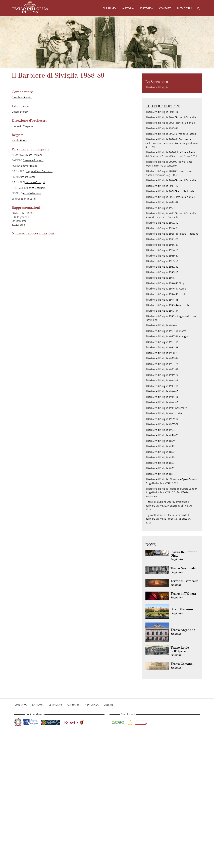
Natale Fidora (19, 140)
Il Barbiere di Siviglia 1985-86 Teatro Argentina (172, 234)
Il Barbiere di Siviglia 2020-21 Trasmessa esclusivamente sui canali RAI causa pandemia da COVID (172, 143)
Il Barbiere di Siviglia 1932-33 (162, 347)
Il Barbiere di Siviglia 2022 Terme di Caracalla (171, 134)
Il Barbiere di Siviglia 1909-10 (162, 419)
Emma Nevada (29, 166)
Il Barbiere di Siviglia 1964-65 (162, 250)
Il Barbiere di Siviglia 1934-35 (162, 342)
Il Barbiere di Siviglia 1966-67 (162, 245)
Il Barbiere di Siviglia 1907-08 (162, 424)
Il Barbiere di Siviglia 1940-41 (162, 325)
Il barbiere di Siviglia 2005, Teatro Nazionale (170, 123)
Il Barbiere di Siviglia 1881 (160, 474)
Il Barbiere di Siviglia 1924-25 (162, 364)
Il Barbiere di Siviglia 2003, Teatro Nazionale (170, 197)
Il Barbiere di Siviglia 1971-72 (162, 239)
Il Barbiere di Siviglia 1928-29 (162, 353)
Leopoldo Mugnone (23, 126)
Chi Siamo (109, 8)
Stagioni (177, 559)
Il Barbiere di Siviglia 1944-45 (162, 300)
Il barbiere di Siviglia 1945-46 (162, 128)
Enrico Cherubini (37, 188)
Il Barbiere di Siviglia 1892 (160, 452)
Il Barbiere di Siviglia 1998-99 (162, 202)
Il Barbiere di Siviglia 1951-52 (162, 267)
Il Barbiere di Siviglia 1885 (160, 457)
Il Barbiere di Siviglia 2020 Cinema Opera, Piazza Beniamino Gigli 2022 (169, 173)
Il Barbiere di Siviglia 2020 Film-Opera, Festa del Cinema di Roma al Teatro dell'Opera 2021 (171, 154)
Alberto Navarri (32, 193)
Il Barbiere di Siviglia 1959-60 (162, 256)
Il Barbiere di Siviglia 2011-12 (162, 186)
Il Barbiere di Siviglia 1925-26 (162, 358)
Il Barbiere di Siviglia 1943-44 (162, 311)
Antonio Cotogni (35, 182)
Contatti (165, 8)
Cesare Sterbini (20, 112)
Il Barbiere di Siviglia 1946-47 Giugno (167, 283)
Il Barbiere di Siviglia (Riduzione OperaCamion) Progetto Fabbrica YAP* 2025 (172, 481)
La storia (127, 8)
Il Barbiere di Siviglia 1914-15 (162, 402)
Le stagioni (146, 8)
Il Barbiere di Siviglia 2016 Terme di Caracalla (171, 180)
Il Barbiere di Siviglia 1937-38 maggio (167, 336)
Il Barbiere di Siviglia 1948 (160, 278)
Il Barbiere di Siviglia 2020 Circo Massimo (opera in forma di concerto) (169, 164)
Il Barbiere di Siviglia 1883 (160, 463)
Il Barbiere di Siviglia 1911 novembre (166, 408)
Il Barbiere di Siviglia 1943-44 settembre (168, 305)
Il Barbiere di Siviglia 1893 (160, 446)
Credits (109, 705)
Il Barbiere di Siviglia (157, 87)
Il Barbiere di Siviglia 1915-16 (162, 397)
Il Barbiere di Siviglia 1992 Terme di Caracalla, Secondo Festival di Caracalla (171, 215)
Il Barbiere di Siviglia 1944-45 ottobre (167, 294)
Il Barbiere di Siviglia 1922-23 (162, 369)
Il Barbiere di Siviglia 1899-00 (162, 435)
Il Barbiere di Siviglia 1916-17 (162, 391)
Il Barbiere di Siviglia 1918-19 (162, 380)
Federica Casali (28, 199)
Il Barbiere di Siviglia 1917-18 (162, 386)
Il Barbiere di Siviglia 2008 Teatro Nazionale (170, 191)
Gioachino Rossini (22, 97)
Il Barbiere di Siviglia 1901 (160, 430)
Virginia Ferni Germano (39, 171)
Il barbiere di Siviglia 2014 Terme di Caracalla (171, 117)
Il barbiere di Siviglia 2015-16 (162, 112)
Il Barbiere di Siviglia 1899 (160, 441)
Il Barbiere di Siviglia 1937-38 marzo (166, 331)
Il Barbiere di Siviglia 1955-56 (162, 261)
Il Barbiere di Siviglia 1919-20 (162, 375)
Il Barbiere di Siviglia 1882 (160, 468)
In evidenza (184, 8)
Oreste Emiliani (33, 155)
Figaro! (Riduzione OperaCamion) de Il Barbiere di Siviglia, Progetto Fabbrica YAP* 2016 (169, 506)
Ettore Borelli (29, 177)
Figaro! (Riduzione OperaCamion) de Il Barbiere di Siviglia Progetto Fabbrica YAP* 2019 (169, 519)
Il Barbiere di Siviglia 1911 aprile (164, 413)
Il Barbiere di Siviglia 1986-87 (162, 228)
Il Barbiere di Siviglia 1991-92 (162, 223)
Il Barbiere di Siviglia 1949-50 (162, 272)
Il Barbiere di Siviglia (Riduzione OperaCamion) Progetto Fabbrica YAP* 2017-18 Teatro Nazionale (172, 493)
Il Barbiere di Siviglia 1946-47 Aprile (166, 289)
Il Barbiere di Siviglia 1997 (160, 208)
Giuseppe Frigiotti (33, 160)
